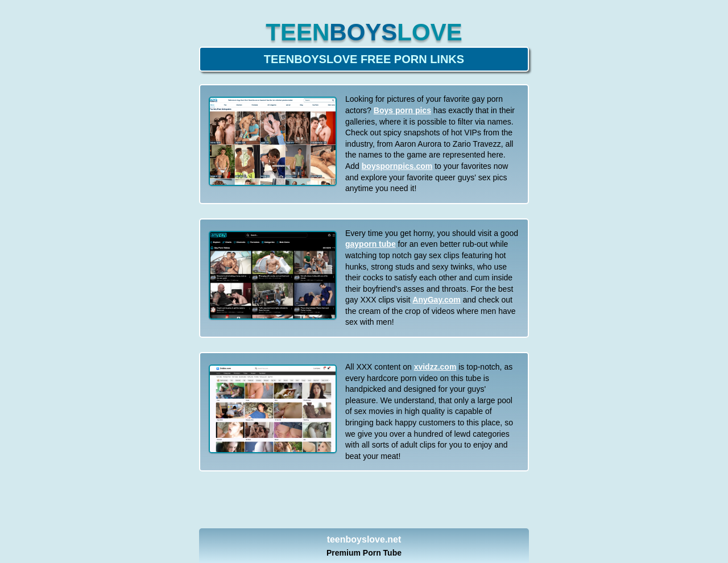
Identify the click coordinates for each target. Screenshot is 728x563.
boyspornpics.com (397, 166)
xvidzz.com (435, 367)
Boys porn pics (402, 110)
